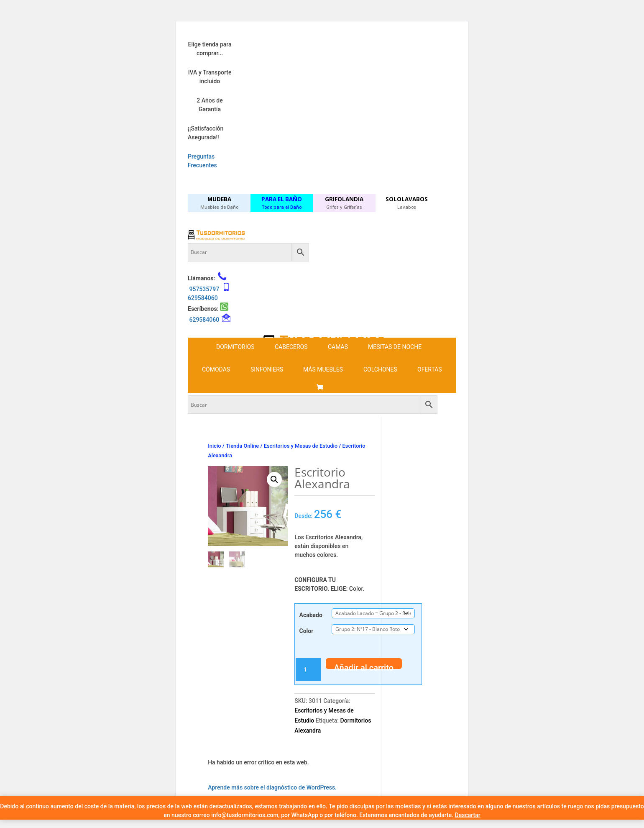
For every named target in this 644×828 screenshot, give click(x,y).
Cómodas (216, 369)
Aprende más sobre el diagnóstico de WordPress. (272, 787)
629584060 (203, 298)
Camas (338, 347)
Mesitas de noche (395, 347)
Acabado (311, 615)
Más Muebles (323, 369)
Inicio (214, 446)
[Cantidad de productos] (308, 669)
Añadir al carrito (364, 666)
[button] (274, 479)
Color (307, 631)
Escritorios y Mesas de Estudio (301, 446)
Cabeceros (291, 347)
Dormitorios (235, 347)
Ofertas (430, 369)
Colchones (380, 369)
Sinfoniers (267, 369)
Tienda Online (242, 446)
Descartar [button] (468, 815)
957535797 (204, 289)
